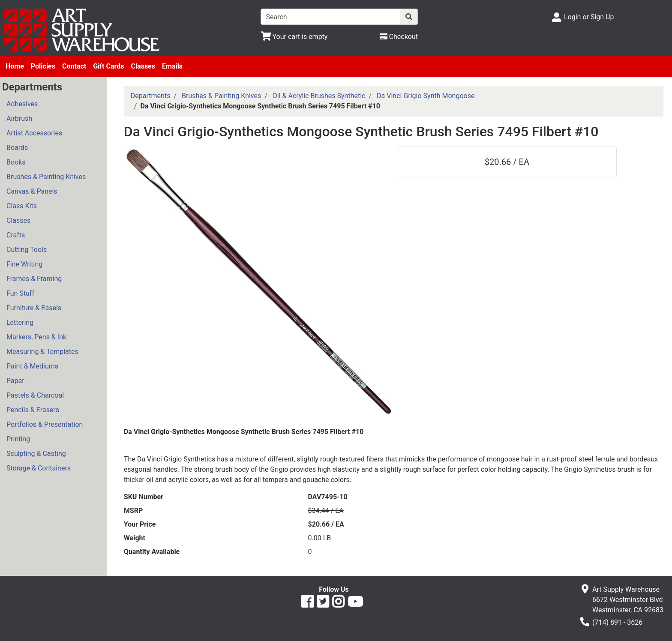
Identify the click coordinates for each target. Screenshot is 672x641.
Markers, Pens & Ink (36, 337)
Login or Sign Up (589, 17)
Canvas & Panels (32, 191)
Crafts (16, 235)
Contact (74, 66)
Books (16, 162)
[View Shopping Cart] (294, 37)
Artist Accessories (34, 133)
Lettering (20, 322)
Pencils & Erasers (33, 410)
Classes (143, 66)
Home (15, 66)
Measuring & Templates (42, 352)
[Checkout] (399, 37)
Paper (15, 381)
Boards (17, 148)
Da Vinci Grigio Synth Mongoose (426, 96)
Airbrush (19, 118)
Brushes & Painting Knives (46, 177)
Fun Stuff (20, 293)
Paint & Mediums (32, 366)
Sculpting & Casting (36, 454)
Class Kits (22, 206)
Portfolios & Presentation (45, 424)
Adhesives (22, 104)
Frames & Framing (34, 279)
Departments (151, 96)
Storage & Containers (39, 468)
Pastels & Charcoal (35, 395)
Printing (18, 439)
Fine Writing (24, 264)
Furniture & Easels (34, 308)
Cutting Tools (27, 250)
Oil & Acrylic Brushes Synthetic (319, 96)
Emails (172, 66)
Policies (43, 66)
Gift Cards (108, 66)
